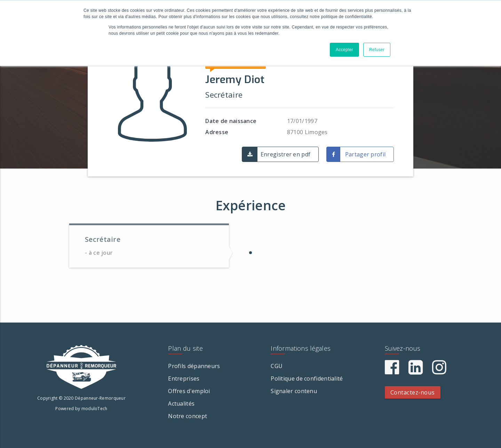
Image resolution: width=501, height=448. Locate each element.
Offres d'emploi (189, 391)
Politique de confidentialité (307, 378)
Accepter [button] (344, 50)
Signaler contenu (294, 391)
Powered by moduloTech (81, 409)
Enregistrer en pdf (285, 154)
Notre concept (188, 416)
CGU (277, 366)
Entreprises (184, 378)
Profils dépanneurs (194, 366)
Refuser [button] (377, 50)
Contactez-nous (413, 392)
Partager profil (365, 154)
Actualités (181, 404)
